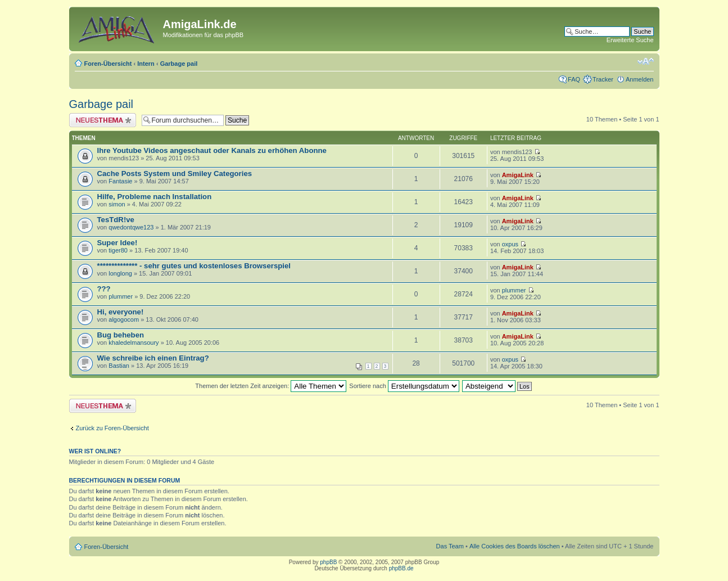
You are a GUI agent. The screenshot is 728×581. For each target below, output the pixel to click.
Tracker (603, 79)
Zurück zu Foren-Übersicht (112, 428)
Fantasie (120, 181)
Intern (146, 64)
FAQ (574, 79)
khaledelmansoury (134, 343)
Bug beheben (121, 335)
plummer (121, 296)
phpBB (328, 562)
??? (104, 289)
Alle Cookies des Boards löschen (515, 546)
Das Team (450, 546)
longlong (120, 273)
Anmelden (640, 79)
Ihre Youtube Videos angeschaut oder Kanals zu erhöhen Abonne (212, 150)
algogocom (124, 319)
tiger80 (118, 250)
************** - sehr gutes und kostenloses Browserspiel (194, 266)
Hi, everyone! (121, 312)
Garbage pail (179, 64)
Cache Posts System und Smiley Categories (175, 174)
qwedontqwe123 (131, 227)
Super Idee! (117, 243)
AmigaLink (518, 175)
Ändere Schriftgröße (646, 61)
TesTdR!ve (116, 220)
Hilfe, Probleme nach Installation (155, 197)
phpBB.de (401, 568)
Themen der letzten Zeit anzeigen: (271, 386)
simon (117, 204)
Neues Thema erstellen (103, 120)
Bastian (119, 366)
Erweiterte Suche (630, 40)
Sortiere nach (404, 386)
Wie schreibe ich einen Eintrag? (153, 358)
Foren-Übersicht (108, 64)
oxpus (510, 244)
